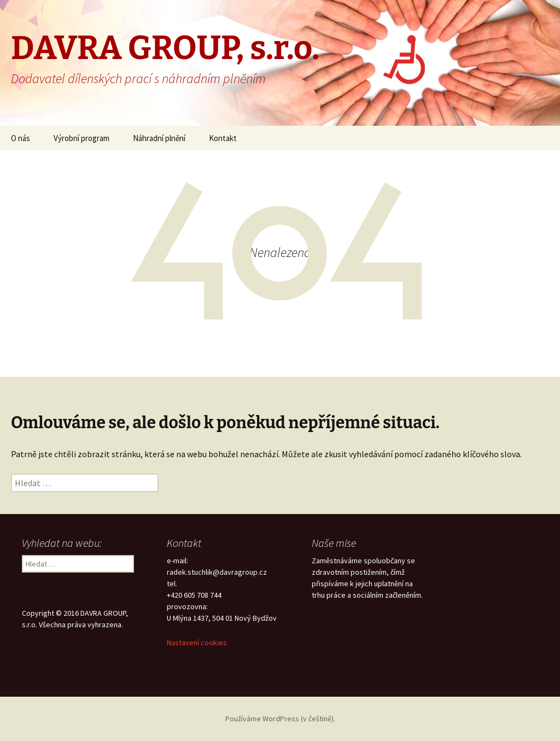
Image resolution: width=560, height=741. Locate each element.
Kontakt (223, 138)
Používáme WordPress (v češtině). (280, 719)
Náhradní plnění (159, 138)
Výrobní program (81, 138)
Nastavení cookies (197, 643)
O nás (21, 138)
